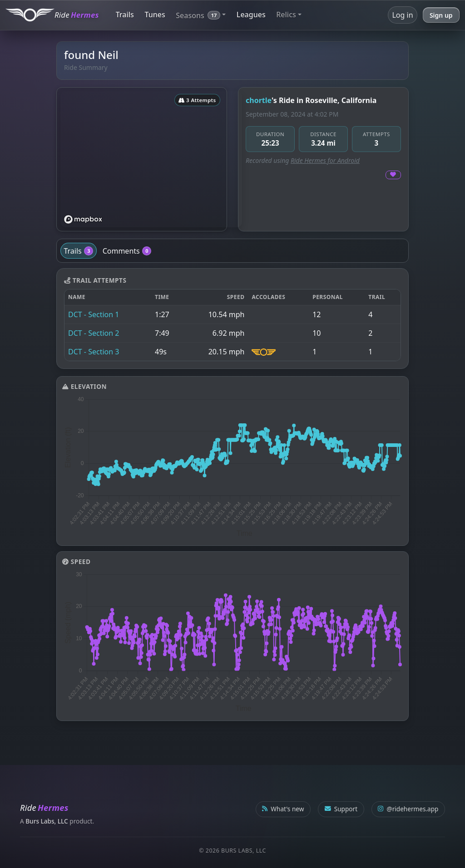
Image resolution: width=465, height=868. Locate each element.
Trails (125, 15)
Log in (402, 15)
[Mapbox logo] (83, 219)
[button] (201, 15)
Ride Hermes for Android (325, 160)
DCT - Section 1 (94, 314)
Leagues (251, 15)
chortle (259, 100)
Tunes (155, 15)
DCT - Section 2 (94, 333)
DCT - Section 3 (94, 352)
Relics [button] (286, 15)
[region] (151, 159)
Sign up (441, 15)
